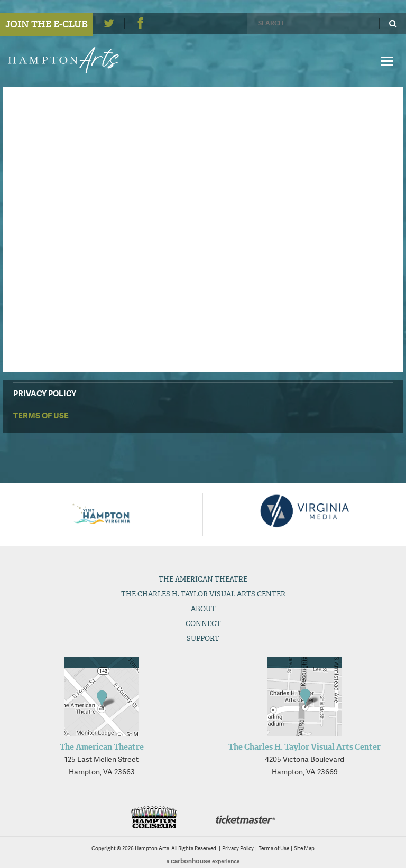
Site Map (304, 848)
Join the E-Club (47, 24)
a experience (203, 861)
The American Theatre (102, 747)
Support (203, 638)
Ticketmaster (245, 820)
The (203, 579)
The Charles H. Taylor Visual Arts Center (304, 747)
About (203, 609)
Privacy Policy (45, 394)
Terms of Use (41, 416)
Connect (203, 624)
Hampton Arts (67, 60)
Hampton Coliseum (154, 817)
